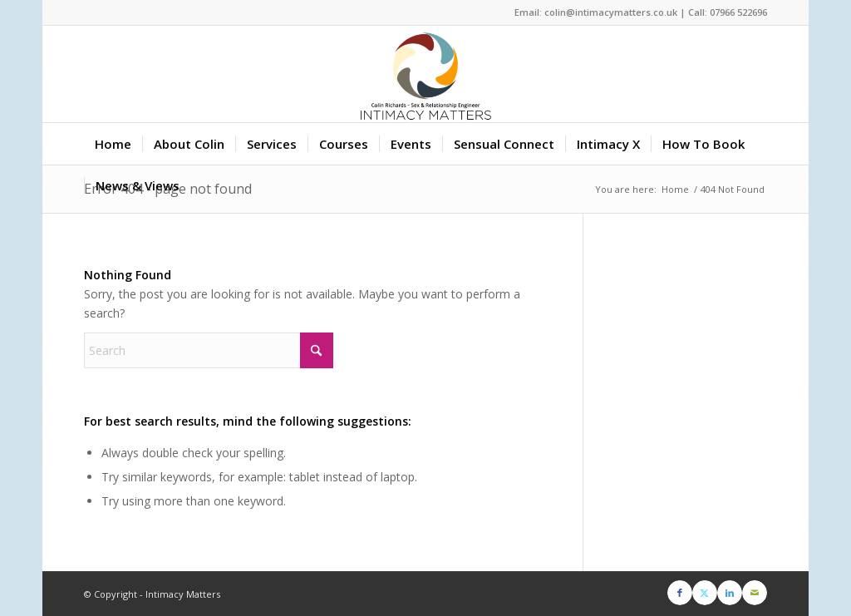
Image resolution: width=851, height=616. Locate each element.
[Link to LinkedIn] (730, 593)
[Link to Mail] (755, 593)
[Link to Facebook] (680, 593)
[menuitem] (113, 144)
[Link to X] (705, 593)
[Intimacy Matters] (425, 74)
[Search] (209, 350)
